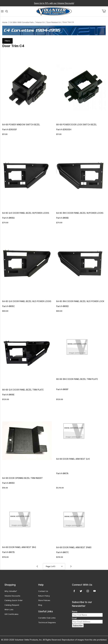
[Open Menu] (2, 11)
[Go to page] (54, 566)
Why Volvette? (11, 591)
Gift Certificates (11, 614)
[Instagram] (88, 591)
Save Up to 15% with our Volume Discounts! (54, 3)
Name (75, 612)
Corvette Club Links (47, 618)
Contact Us (43, 591)
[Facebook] (74, 591)
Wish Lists (9, 609)
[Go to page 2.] (71, 566)
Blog (40, 605)
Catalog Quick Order (14, 600)
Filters (7, 41)
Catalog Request (12, 605)
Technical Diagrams (47, 622)
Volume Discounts (12, 596)
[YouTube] (94, 591)
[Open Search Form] (7, 11)
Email (74, 618)
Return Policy (44, 596)
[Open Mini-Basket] (105, 11)
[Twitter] (81, 591)
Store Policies (44, 600)
